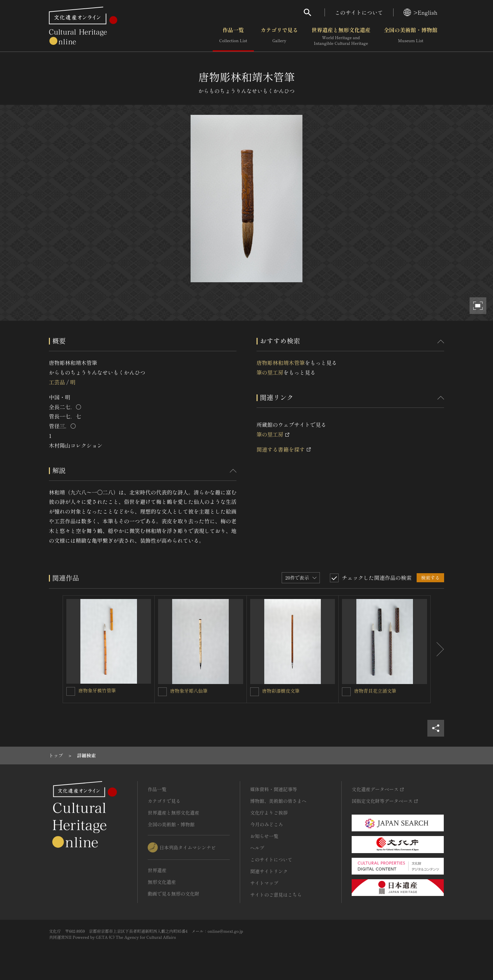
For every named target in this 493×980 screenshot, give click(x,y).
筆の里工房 (270, 372)
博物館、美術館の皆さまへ (278, 801)
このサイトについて (359, 12)
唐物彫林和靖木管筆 (281, 363)
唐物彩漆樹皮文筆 (281, 691)
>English (420, 12)
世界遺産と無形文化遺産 (341, 36)
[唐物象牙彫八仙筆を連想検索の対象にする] (162, 692)
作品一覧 (233, 36)
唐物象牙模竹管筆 (97, 690)
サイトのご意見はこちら (276, 895)
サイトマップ (264, 883)
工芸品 (57, 382)
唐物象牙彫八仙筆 (189, 691)
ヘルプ (257, 848)
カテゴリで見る (279, 36)
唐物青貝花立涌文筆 (375, 691)
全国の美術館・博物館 (411, 36)
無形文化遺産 (162, 882)
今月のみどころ (267, 824)
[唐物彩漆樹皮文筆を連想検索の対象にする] (255, 692)
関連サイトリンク (269, 871)
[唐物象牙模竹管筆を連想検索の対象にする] (71, 691)
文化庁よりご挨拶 (269, 813)
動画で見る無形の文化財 (173, 894)
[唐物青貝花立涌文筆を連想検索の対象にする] (346, 692)
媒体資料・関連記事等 (274, 789)
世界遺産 (157, 870)
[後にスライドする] (437, 649)
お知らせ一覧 (264, 836)
